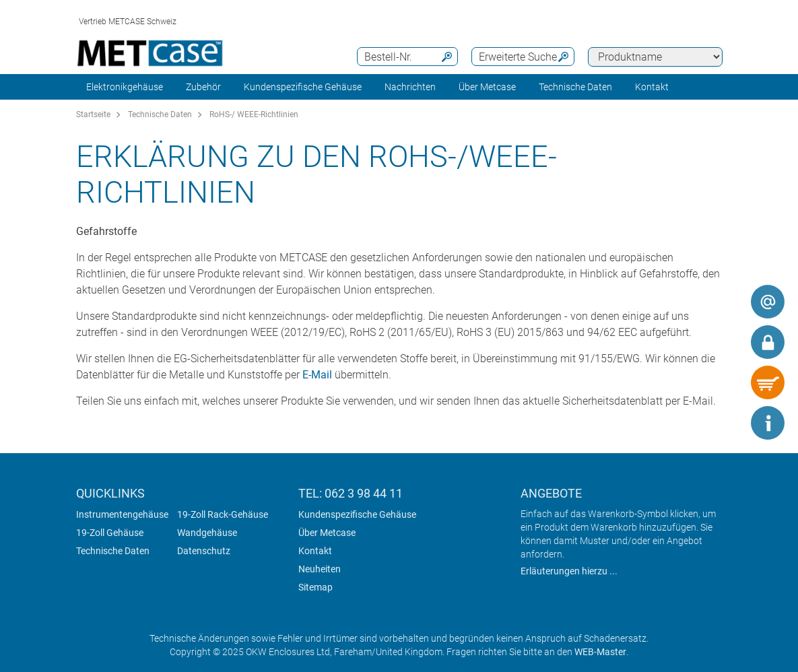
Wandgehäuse (207, 533)
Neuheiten (320, 569)
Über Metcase (327, 533)
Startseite (93, 114)
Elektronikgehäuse (125, 87)
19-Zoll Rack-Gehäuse (223, 514)
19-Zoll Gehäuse (110, 533)
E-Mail (317, 375)
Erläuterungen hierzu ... (569, 571)
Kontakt (315, 551)
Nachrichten (410, 87)
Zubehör (203, 87)
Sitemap (315, 587)
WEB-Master (600, 652)
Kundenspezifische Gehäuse (303, 87)
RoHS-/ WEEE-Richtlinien (254, 114)
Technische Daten (575, 87)
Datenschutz (204, 551)
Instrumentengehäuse (122, 514)
